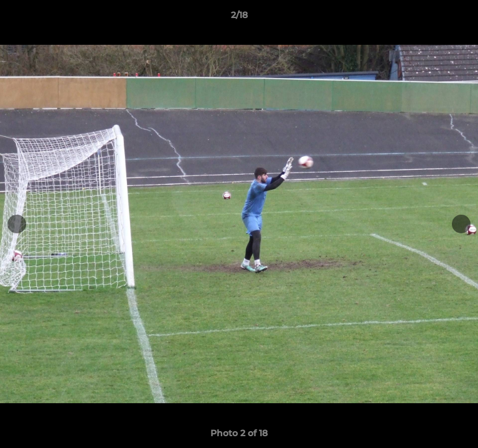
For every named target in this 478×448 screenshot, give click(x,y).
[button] (463, 18)
